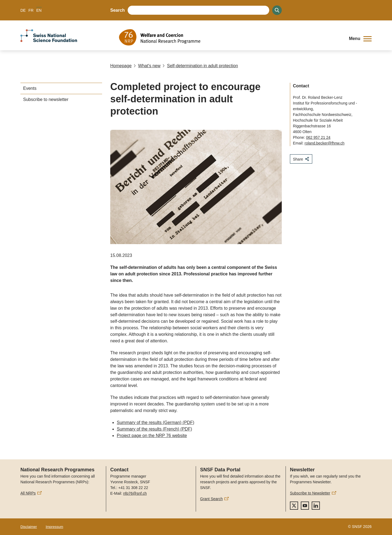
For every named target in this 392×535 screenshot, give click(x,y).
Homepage (121, 66)
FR (31, 10)
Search (117, 10)
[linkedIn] (316, 506)
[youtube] (305, 506)
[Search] (277, 10)
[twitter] (294, 506)
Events (30, 88)
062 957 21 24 (318, 137)
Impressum (54, 527)
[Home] (230, 37)
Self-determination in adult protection (200, 66)
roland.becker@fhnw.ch (325, 143)
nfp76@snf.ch (135, 493)
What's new (147, 66)
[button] (360, 39)
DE (23, 10)
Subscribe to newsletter (46, 99)
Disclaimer (29, 527)
